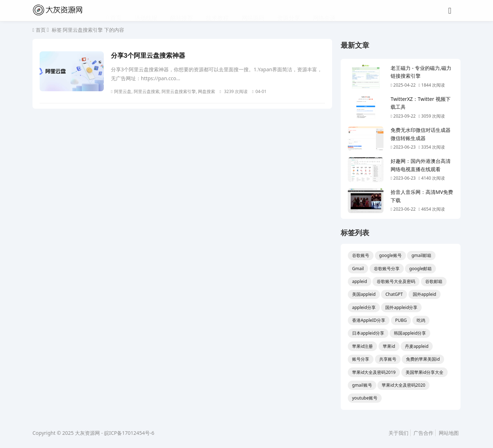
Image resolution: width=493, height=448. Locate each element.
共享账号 (388, 359)
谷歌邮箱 (434, 281)
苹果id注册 (362, 346)
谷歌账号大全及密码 (396, 281)
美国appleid (364, 294)
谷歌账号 (361, 255)
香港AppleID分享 (369, 320)
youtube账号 (365, 398)
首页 (115, 11)
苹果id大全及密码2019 (374, 372)
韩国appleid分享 (410, 333)
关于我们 (398, 433)
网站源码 (253, 11)
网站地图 (449, 433)
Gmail (358, 269)
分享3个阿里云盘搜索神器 (148, 56)
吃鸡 (421, 320)
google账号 (390, 255)
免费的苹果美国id (423, 359)
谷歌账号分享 (387, 269)
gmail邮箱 (421, 255)
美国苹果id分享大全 (425, 372)
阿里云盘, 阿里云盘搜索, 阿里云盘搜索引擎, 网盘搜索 (163, 91)
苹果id (389, 346)
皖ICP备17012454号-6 (129, 433)
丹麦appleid (417, 346)
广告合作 (423, 433)
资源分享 (289, 11)
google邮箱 (420, 269)
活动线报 (146, 11)
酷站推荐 (182, 11)
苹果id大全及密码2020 (403, 385)
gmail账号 (362, 385)
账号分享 (361, 359)
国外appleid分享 (401, 307)
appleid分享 (364, 307)
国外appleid (425, 294)
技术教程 (217, 11)
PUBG (401, 320)
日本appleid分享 (368, 333)
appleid (360, 281)
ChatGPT (394, 294)
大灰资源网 (87, 433)
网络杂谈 (324, 11)
